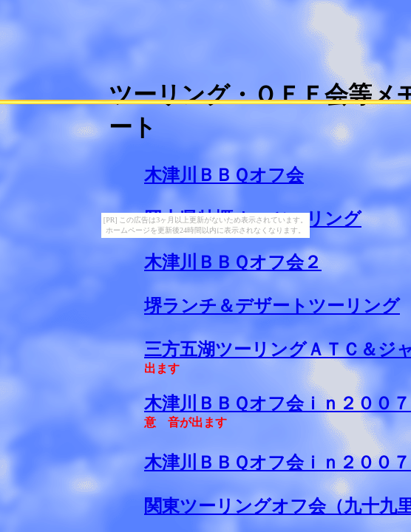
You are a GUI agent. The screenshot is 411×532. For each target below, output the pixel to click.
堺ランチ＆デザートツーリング (272, 306)
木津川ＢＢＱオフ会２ (233, 262)
